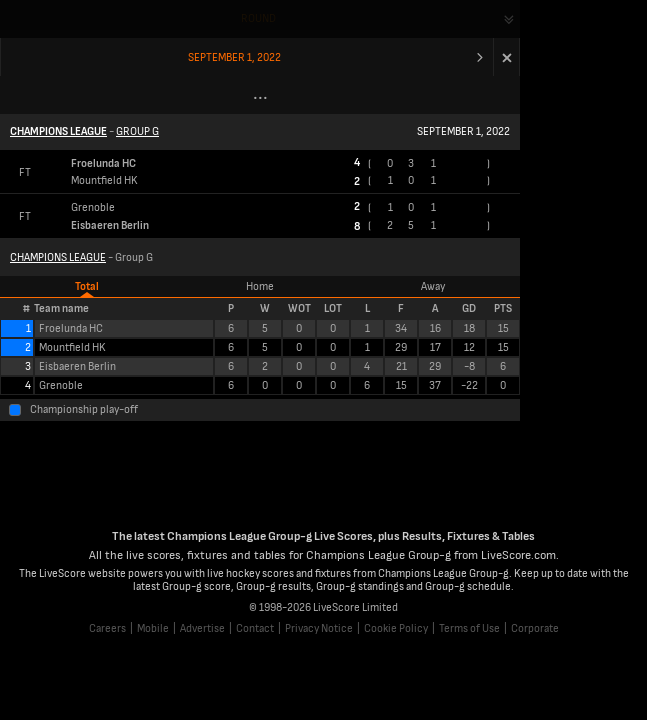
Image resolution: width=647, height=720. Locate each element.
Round (258, 18)
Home (260, 286)
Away (433, 286)
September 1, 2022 (234, 57)
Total (87, 286)
